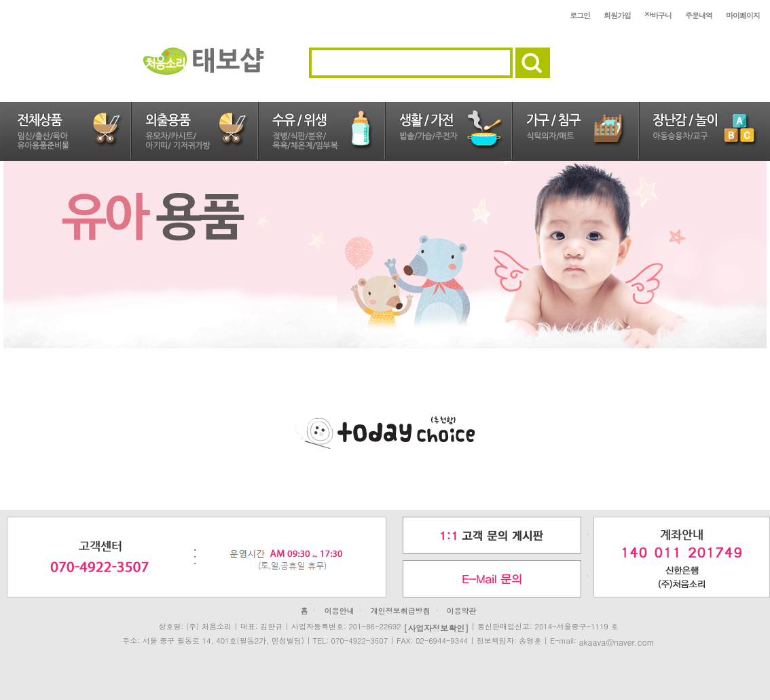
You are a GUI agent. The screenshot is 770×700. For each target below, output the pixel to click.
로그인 (580, 15)
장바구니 (658, 15)
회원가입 (617, 15)
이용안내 (339, 611)
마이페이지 (743, 15)
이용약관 (462, 611)
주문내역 (699, 15)
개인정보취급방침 (401, 611)
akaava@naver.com (616, 641)
